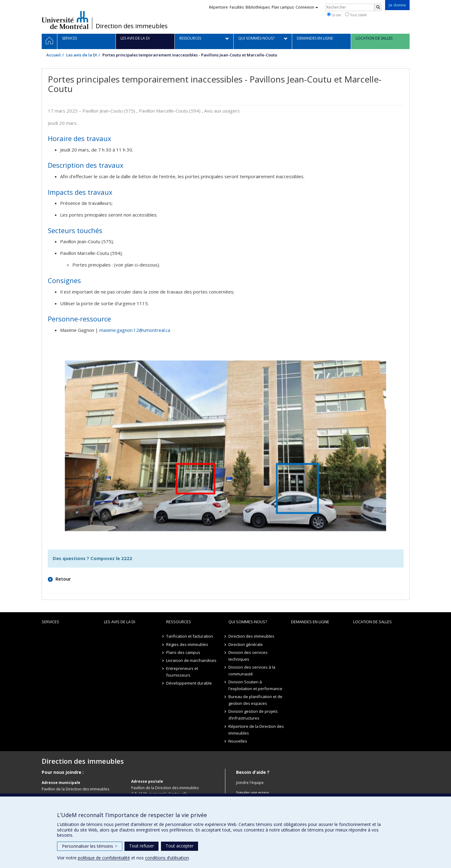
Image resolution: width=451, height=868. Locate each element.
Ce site (334, 15)
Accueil (54, 55)
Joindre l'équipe (250, 783)
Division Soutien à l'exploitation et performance (255, 685)
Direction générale (246, 644)
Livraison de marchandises (191, 660)
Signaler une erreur (253, 793)
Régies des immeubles (187, 644)
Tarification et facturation (190, 636)
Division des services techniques (248, 656)
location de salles (373, 622)
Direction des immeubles (132, 26)
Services (50, 622)
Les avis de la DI (82, 55)
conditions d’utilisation (167, 858)
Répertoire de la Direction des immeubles (256, 730)
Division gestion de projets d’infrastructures (253, 715)
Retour (63, 579)
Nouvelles (238, 741)
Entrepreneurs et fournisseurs (182, 672)
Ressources (179, 622)
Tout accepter (180, 846)
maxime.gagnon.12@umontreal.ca (135, 330)
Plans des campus (183, 652)
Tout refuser (141, 846)
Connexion (307, 7)
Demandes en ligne (310, 622)
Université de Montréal (65, 20)
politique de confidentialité (104, 858)
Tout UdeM (356, 15)
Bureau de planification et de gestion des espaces (255, 700)
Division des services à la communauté (252, 670)
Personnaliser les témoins (90, 846)
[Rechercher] (378, 7)
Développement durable (189, 683)
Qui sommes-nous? (248, 622)
